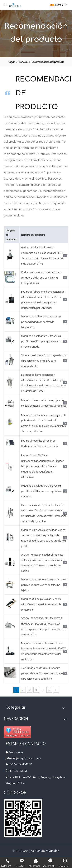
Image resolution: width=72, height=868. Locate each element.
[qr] (23, 818)
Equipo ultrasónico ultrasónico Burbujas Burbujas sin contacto (39, 443)
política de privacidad (45, 851)
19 (49, 690)
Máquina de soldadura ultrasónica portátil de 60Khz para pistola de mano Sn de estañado (43, 341)
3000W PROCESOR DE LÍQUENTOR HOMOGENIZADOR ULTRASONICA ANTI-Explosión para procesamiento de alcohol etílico (43, 626)
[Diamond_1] (17, 732)
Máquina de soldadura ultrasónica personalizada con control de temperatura (41, 322)
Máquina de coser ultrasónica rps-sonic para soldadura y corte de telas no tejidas (44, 585)
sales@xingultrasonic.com (25, 758)
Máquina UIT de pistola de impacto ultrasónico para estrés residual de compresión (41, 604)
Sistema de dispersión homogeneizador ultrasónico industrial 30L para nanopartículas (44, 361)
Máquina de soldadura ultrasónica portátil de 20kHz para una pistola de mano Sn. (42, 491)
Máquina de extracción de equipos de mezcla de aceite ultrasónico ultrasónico (44, 403)
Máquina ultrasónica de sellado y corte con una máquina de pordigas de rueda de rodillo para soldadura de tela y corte (43, 538)
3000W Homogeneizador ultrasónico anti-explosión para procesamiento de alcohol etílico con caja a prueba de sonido (43, 563)
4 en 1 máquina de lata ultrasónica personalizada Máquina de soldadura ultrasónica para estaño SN (43, 673)
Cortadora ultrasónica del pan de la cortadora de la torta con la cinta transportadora (41, 278)
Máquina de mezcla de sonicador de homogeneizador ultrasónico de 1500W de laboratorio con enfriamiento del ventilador (43, 651)
